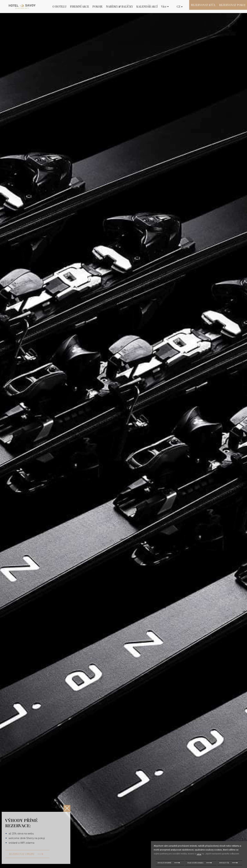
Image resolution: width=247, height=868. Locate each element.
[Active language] (180, 7)
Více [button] (165, 6)
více (199, 854)
